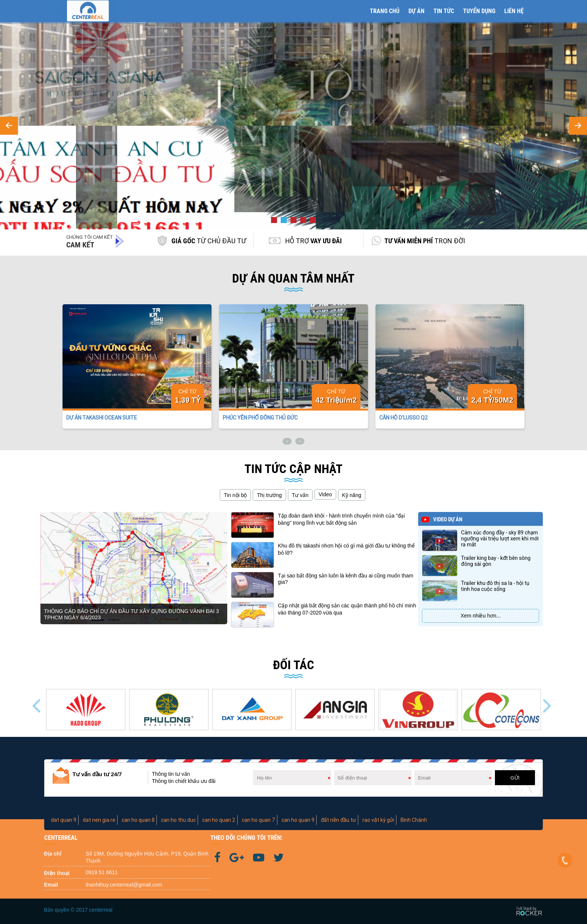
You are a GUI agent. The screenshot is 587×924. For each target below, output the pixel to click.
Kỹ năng (352, 495)
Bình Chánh (414, 820)
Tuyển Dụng (479, 11)
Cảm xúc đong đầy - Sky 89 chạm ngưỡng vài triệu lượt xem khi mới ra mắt (500, 539)
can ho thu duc (178, 820)
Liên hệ (514, 11)
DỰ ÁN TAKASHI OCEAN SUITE (102, 418)
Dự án (416, 11)
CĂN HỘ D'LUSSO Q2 (404, 418)
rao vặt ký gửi (378, 820)
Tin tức (444, 11)
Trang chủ (385, 11)
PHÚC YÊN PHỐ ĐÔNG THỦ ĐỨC (260, 418)
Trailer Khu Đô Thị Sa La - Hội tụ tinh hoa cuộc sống (495, 586)
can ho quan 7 (258, 820)
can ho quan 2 (219, 820)
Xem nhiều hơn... (480, 616)
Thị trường (269, 495)
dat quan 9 (64, 820)
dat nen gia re (99, 820)
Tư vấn (300, 495)
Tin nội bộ (235, 495)
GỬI (515, 778)
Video (325, 494)
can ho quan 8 (138, 820)
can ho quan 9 (298, 820)
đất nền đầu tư (338, 820)
